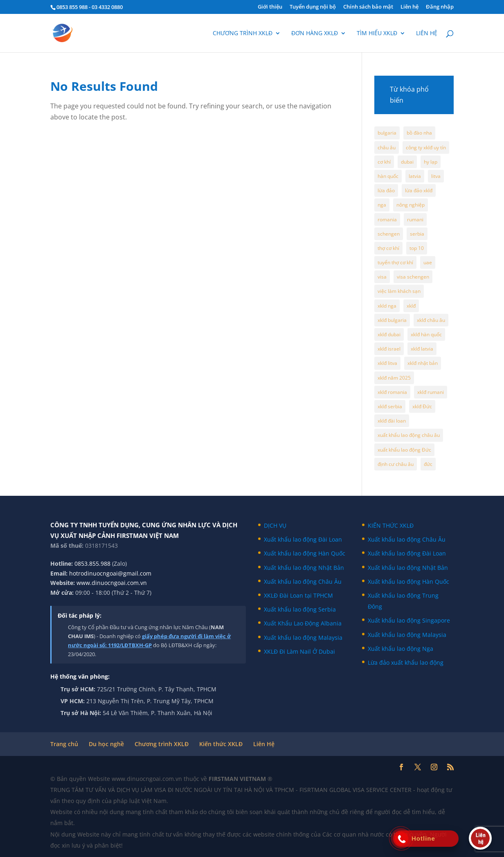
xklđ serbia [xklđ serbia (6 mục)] (390, 406)
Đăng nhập (440, 7)
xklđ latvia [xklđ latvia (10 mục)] (422, 349)
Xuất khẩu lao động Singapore (409, 620)
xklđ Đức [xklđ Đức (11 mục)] (422, 406)
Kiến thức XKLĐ (221, 744)
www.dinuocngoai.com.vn (112, 583)
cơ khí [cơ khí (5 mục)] (384, 162)
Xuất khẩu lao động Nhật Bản (304, 568)
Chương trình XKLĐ (243, 34)
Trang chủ (64, 744)
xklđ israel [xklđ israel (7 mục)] (389, 349)
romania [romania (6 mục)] (387, 219)
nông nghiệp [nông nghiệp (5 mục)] (411, 205)
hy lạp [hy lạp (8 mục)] (431, 162)
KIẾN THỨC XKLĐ (391, 525)
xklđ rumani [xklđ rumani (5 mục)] (431, 392)
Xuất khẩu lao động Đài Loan (303, 539)
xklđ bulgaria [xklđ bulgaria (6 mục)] (392, 320)
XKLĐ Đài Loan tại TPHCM (298, 595)
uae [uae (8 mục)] (428, 262)
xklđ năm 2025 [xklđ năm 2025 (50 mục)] (394, 378)
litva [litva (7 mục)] (436, 176)
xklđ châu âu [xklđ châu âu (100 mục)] (431, 320)
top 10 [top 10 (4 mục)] (417, 248)
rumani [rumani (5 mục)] (415, 219)
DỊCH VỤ (275, 525)
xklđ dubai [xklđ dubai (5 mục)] (389, 334)
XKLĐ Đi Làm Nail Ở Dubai (299, 651)
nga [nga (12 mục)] (382, 205)
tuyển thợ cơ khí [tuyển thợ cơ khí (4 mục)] (395, 262)
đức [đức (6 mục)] (428, 464)
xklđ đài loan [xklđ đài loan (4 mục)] (392, 421)
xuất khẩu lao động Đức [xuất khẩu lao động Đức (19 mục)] (404, 450)
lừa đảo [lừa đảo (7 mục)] (386, 190)
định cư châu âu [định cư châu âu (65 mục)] (396, 464)
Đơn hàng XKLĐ (315, 34)
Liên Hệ (264, 744)
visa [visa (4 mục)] (382, 277)
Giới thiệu (270, 7)
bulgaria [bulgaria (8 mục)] (387, 133)
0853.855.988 (92, 563)
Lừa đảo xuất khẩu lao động (406, 662)
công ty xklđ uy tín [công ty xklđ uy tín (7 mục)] (426, 147)
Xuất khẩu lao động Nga (400, 649)
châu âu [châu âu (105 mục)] (387, 147)
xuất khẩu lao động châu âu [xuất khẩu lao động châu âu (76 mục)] (409, 435)
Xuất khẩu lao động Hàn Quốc (305, 553)
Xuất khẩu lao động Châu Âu (303, 581)
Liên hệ (409, 7)
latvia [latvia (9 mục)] (415, 176)
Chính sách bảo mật (368, 7)
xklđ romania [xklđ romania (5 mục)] (392, 392)
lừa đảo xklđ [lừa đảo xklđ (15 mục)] (419, 190)
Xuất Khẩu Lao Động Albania (303, 623)
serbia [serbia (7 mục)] (417, 234)
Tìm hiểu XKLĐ (377, 34)
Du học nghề (106, 744)
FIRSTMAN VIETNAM (238, 779)
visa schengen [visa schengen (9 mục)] (413, 277)
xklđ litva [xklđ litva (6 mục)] (387, 363)
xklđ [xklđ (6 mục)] (411, 306)
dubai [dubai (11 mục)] (407, 162)
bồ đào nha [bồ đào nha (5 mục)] (419, 133)
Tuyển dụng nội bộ (313, 7)
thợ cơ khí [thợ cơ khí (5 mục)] (388, 248)
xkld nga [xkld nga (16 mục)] (387, 306)
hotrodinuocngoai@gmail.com (110, 573)
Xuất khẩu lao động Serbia (300, 609)
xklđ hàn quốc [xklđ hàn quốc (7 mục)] (426, 334)
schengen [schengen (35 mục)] (389, 234)
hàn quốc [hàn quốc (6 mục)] (388, 176)
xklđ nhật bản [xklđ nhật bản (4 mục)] (423, 363)
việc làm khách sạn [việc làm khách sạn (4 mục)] (399, 291)
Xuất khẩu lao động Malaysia (303, 638)
